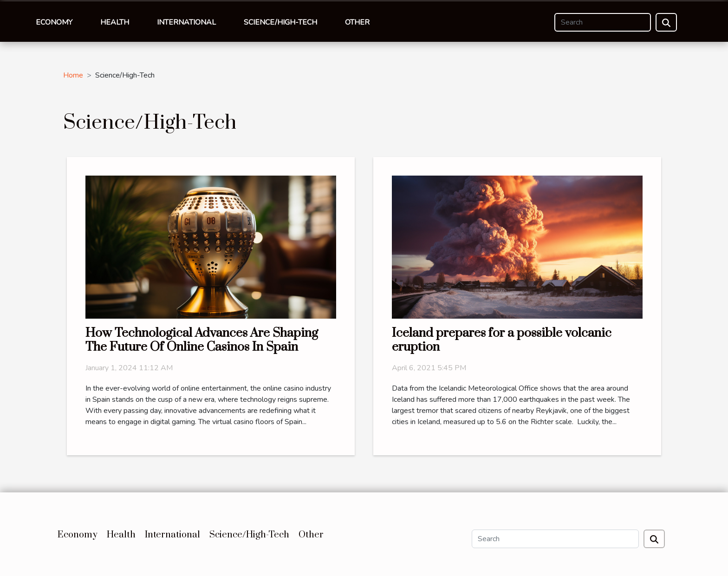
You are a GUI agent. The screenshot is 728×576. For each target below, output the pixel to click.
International (186, 22)
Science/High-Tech (280, 22)
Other (357, 22)
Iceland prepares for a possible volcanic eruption (502, 340)
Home (73, 75)
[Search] (603, 22)
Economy (54, 22)
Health (115, 22)
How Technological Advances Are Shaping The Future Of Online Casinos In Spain (202, 340)
